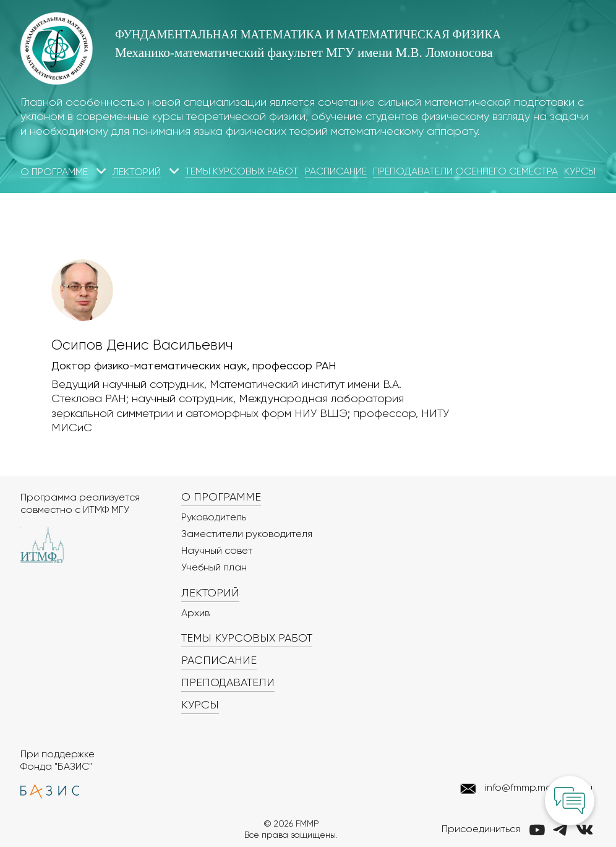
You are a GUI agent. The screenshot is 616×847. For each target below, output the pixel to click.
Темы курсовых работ (242, 172)
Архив (195, 614)
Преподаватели (228, 683)
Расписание (336, 172)
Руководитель (214, 518)
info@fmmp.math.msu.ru (539, 788)
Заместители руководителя (247, 535)
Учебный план (214, 568)
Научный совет (217, 551)
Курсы (580, 172)
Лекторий (136, 173)
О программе (54, 173)
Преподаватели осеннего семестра (465, 172)
